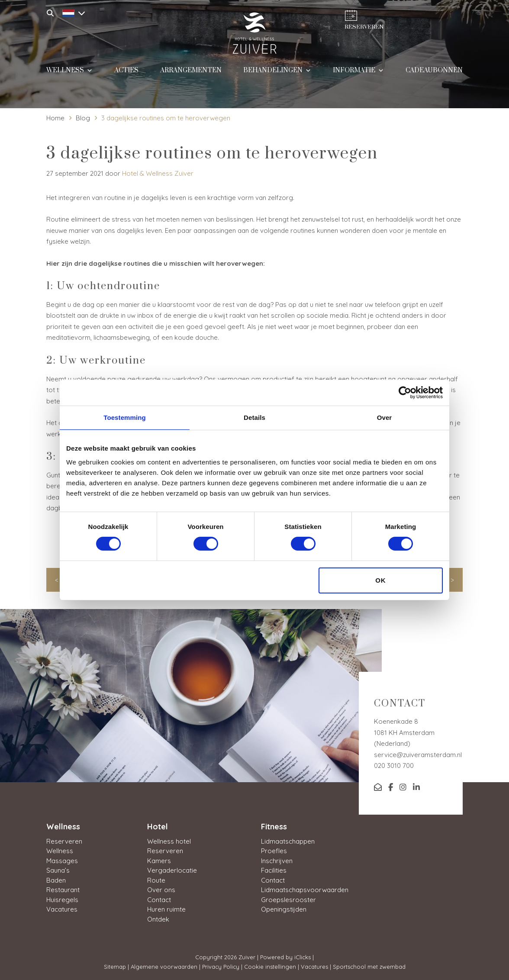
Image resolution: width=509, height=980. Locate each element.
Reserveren (64, 841)
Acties (126, 75)
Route (156, 880)
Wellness (69, 74)
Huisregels (62, 900)
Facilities (274, 870)
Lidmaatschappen (288, 841)
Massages (62, 861)
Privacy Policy (221, 967)
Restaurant (63, 890)
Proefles (274, 851)
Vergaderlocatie (172, 870)
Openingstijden (284, 909)
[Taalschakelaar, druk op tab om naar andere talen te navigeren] (71, 12)
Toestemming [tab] (125, 417)
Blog (83, 118)
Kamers (159, 861)
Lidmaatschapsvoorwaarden (305, 890)
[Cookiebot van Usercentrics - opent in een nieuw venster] (405, 393)
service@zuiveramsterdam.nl (418, 755)
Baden (56, 880)
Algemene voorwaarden (164, 967)
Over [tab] (385, 417)
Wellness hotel (169, 841)
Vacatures (62, 909)
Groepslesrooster (288, 900)
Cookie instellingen (270, 967)
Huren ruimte (166, 909)
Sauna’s (58, 870)
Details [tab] (254, 417)
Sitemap (115, 967)
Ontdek (158, 919)
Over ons (161, 890)
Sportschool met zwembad (369, 967)
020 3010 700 (394, 766)
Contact (159, 900)
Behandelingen (277, 74)
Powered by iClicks (285, 957)
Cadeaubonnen (434, 75)
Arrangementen (191, 75)
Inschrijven (277, 861)
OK (381, 580)
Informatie (358, 74)
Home (55, 118)
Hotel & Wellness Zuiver (158, 173)
